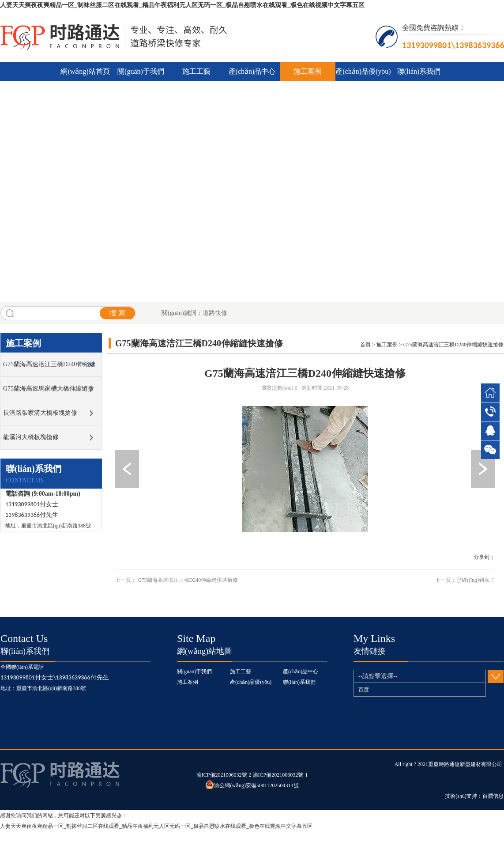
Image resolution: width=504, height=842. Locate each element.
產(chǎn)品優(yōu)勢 (363, 74)
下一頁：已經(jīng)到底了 (465, 580)
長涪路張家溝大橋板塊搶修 (40, 413)
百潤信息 (493, 796)
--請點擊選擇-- (422, 676)
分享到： (484, 557)
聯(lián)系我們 (419, 71)
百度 (364, 690)
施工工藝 (196, 71)
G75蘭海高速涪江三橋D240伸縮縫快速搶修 (49, 369)
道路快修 (215, 313)
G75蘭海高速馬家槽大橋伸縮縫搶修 (49, 393)
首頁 (365, 345)
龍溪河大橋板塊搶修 (31, 437)
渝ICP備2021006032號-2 (225, 775)
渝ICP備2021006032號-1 (280, 775)
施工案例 (308, 71)
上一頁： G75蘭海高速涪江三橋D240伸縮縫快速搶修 (177, 580)
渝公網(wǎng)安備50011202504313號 (252, 785)
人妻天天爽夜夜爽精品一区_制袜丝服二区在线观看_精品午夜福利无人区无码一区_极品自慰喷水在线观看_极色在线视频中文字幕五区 (182, 5)
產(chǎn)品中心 (252, 71)
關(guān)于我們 (141, 71)
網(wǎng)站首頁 (85, 71)
